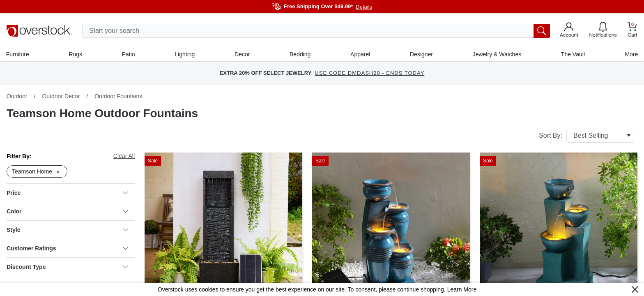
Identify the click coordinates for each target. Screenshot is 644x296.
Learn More (462, 289)
